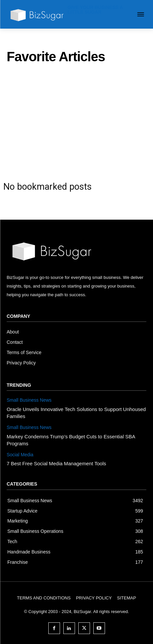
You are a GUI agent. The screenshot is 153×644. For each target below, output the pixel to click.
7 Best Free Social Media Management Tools (56, 463)
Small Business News (29, 400)
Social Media (20, 455)
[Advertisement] (76, 120)
